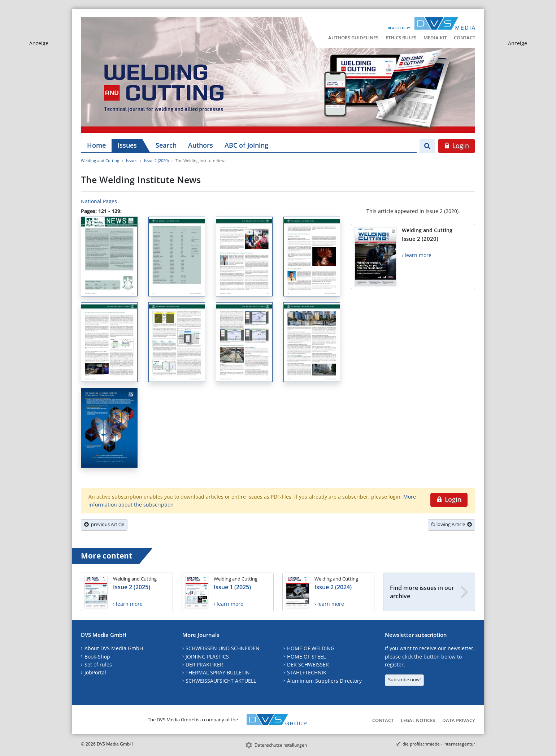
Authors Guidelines (353, 38)
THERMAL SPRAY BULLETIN (218, 672)
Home (96, 145)
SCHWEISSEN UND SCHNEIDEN (223, 648)
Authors (201, 145)
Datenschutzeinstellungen (281, 745)
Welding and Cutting (100, 160)
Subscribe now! (404, 679)
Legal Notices (418, 720)
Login (457, 145)
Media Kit (435, 38)
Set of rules (98, 664)
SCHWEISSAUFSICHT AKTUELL (221, 681)
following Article (451, 524)
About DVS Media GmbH (114, 648)
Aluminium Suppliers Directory (324, 681)
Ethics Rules (401, 38)
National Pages (99, 201)
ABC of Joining (246, 145)
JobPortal (95, 672)
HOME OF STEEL (306, 657)
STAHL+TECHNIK (307, 672)
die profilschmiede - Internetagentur (439, 744)
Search (166, 145)
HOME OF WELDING (311, 648)
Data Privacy (459, 720)
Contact (464, 38)
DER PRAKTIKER (204, 664)
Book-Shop (97, 657)
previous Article (104, 524)
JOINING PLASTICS (207, 657)
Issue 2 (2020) (156, 160)
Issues (127, 145)
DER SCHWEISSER (308, 664)
